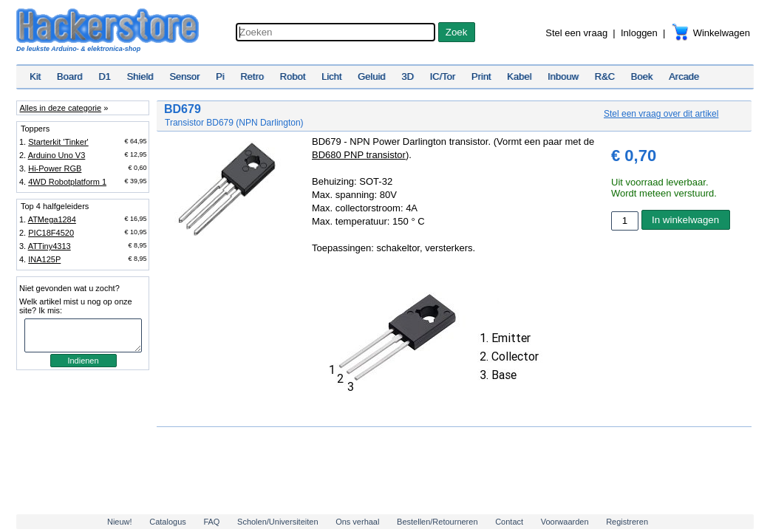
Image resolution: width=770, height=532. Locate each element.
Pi (220, 76)
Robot (293, 76)
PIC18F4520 (51, 233)
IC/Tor (442, 76)
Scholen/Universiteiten (277, 522)
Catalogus (168, 522)
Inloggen (639, 33)
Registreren (627, 522)
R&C (605, 76)
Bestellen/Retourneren (437, 522)
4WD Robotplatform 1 (67, 182)
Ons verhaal (357, 522)
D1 (105, 76)
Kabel (519, 76)
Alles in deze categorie (60, 108)
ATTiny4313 (50, 246)
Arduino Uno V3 (57, 155)
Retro (252, 76)
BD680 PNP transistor (359, 155)
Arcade (684, 76)
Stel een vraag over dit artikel (661, 114)
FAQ (211, 522)
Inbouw (563, 76)
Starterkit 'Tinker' (58, 142)
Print (481, 76)
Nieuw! (120, 522)
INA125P (44, 259)
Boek (642, 76)
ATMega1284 (52, 219)
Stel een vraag (576, 33)
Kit (35, 76)
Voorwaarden (565, 522)
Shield (140, 76)
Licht (331, 76)
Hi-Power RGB (55, 168)
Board (70, 76)
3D (408, 76)
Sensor (184, 76)
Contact (509, 522)
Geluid (372, 76)
